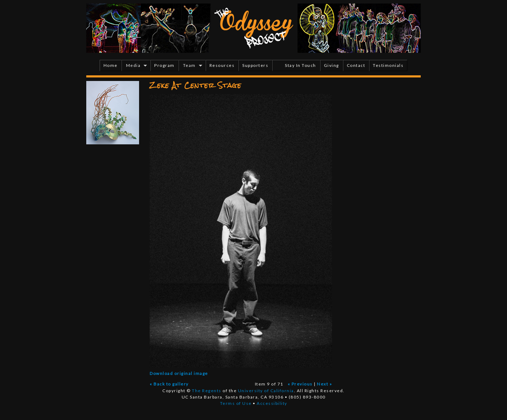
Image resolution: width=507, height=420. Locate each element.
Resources (222, 65)
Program (164, 65)
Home (111, 65)
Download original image (179, 373)
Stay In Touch (301, 65)
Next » (324, 384)
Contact (356, 65)
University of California (266, 391)
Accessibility (272, 403)
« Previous (300, 384)
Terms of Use (236, 403)
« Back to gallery (169, 384)
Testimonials (388, 65)
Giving (331, 65)
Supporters (255, 65)
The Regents (207, 391)
